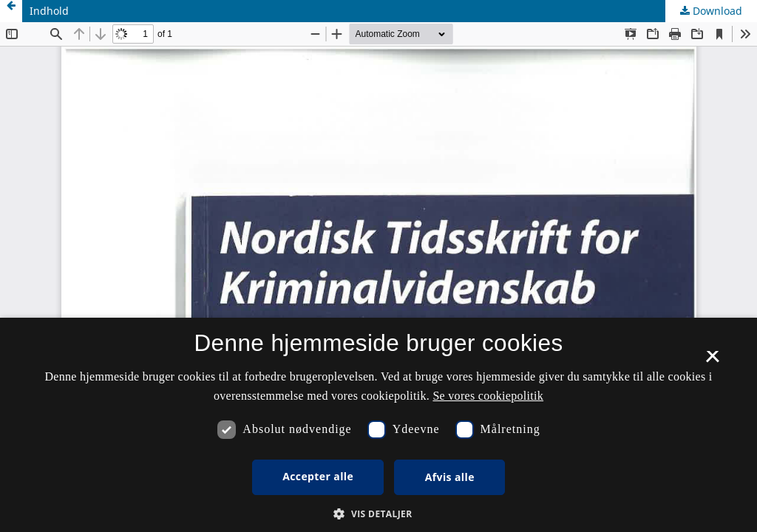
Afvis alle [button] (450, 477)
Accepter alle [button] (318, 476)
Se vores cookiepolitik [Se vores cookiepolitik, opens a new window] (488, 396)
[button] (378, 514)
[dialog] (378, 425)
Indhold (49, 11)
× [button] (712, 361)
